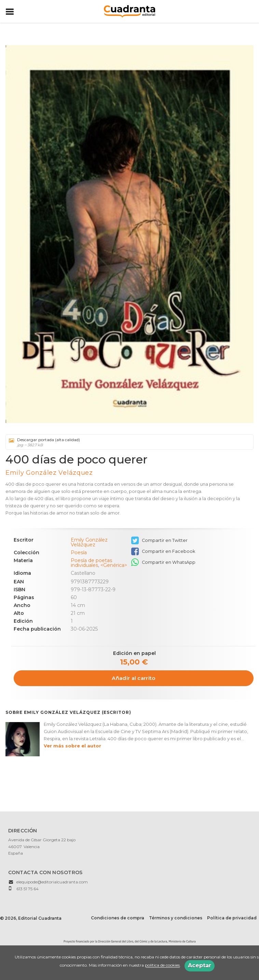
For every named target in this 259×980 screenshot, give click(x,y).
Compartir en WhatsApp (163, 562)
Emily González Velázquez (49, 473)
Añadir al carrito (133, 678)
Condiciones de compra (118, 918)
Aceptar (200, 965)
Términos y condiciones (176, 918)
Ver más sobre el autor (72, 746)
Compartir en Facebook (163, 551)
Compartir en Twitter (159, 541)
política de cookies (162, 965)
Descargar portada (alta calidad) (127, 442)
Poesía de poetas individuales (91, 563)
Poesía (79, 553)
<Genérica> (114, 565)
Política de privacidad (232, 918)
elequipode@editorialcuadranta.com (52, 882)
